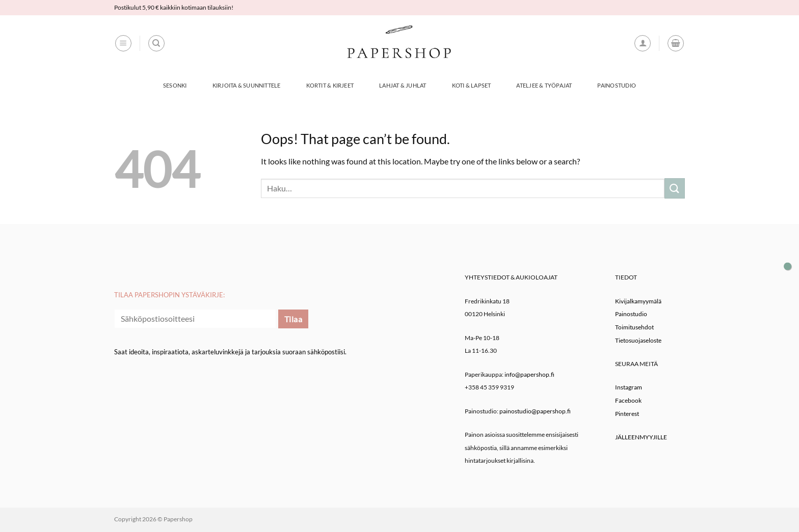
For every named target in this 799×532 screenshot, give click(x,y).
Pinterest (627, 414)
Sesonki (175, 85)
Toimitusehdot (634, 327)
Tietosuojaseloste (638, 340)
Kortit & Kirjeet (330, 85)
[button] (123, 43)
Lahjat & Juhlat (403, 85)
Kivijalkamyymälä (638, 301)
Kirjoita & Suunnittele (247, 85)
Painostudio (616, 85)
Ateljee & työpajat (544, 85)
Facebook (628, 400)
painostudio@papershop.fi (535, 411)
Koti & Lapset (472, 85)
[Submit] (675, 188)
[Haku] (156, 43)
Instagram (629, 387)
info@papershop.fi (529, 374)
